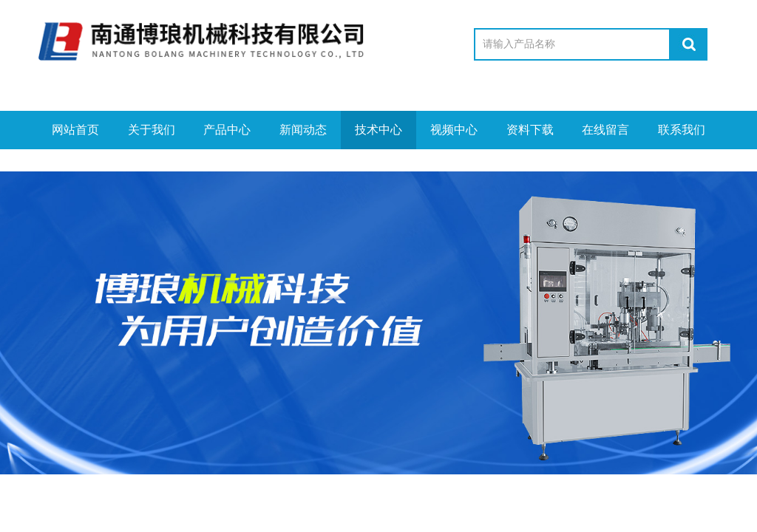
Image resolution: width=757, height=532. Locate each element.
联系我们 (682, 130)
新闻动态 (303, 130)
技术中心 (378, 130)
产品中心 (227, 130)
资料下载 (530, 130)
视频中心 (454, 130)
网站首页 (75, 130)
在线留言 (605, 130)
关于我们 (152, 130)
